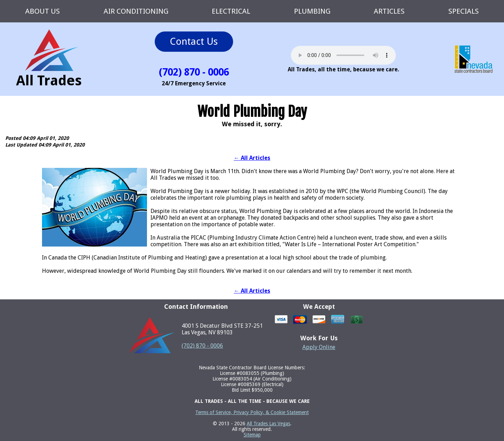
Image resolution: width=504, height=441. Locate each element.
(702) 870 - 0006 (202, 346)
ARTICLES (389, 11)
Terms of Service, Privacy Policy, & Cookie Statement (252, 412)
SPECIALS (464, 11)
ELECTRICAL (231, 11)
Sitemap (252, 435)
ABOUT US (43, 11)
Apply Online (319, 347)
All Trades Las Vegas (268, 424)
